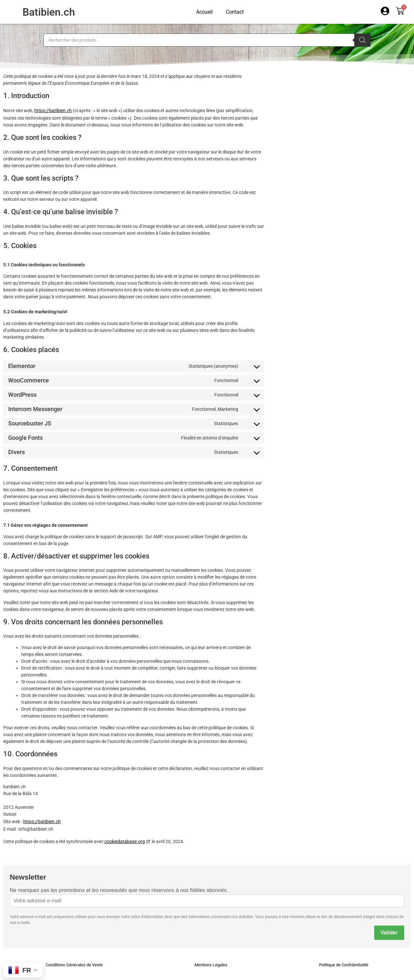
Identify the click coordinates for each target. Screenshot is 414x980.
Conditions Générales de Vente (74, 965)
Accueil (204, 12)
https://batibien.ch (53, 111)
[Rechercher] (362, 40)
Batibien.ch (49, 12)
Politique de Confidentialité (344, 965)
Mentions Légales (211, 965)
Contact (235, 12)
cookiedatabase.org (125, 841)
